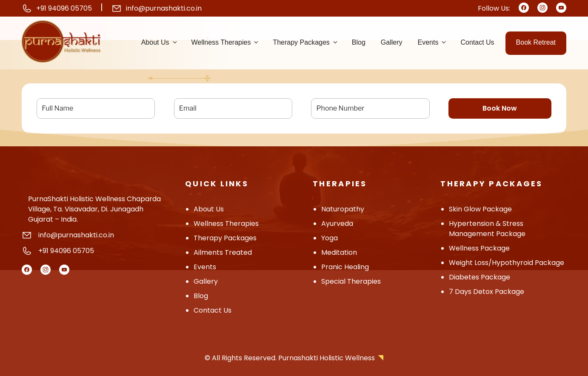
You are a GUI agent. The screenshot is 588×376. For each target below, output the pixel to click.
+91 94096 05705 (64, 8)
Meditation (339, 252)
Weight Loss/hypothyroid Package (507, 263)
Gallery (392, 42)
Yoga (330, 238)
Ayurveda (337, 224)
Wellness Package (479, 248)
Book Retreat (536, 42)
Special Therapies (351, 281)
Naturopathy (343, 209)
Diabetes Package (480, 277)
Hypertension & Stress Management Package (487, 229)
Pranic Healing (345, 267)
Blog (359, 42)
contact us (213, 310)
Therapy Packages (305, 42)
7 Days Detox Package (487, 292)
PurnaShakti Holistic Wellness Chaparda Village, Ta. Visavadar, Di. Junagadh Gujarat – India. (94, 209)
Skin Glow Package (480, 209)
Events (433, 42)
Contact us (477, 42)
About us (160, 42)
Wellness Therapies (226, 42)
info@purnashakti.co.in (164, 8)
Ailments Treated (223, 252)
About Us (209, 209)
